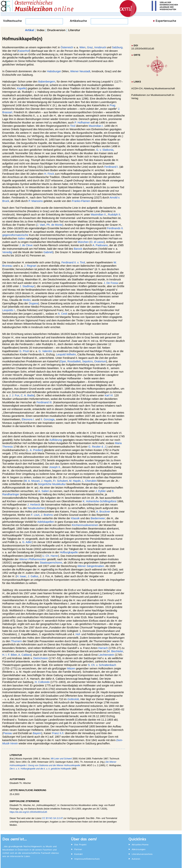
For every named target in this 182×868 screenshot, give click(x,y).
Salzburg (117, 47)
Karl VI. (109, 395)
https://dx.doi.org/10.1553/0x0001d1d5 (28, 812)
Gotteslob (73, 699)
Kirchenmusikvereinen (85, 525)
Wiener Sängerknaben (91, 566)
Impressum (80, 859)
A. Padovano (100, 245)
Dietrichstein (41, 658)
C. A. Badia (28, 395)
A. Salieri (44, 491)
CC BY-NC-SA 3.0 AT (52, 818)
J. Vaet (41, 225)
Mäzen (71, 668)
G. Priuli (24, 351)
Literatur (74, 30)
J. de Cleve (26, 245)
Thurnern (16, 641)
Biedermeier (98, 518)
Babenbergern (47, 82)
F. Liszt (35, 515)
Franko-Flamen (81, 201)
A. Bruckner (103, 512)
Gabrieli (48, 252)
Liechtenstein (106, 655)
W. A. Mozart (32, 481)
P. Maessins (36, 201)
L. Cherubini (89, 481)
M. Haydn (75, 481)
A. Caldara (25, 655)
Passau (8, 733)
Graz (90, 47)
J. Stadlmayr (27, 286)
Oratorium (100, 361)
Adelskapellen (46, 522)
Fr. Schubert (60, 481)
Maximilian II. (99, 215)
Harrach (103, 648)
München (83, 242)
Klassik (75, 518)
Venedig (7, 252)
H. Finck (49, 174)
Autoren (136, 859)
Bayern (37, 733)
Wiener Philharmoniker (33, 559)
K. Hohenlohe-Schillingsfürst (100, 501)
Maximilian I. (96, 126)
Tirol (73, 126)
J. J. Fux (14, 395)
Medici (27, 300)
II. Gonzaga (48, 419)
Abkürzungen (139, 849)
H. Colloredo (42, 682)
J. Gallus (33, 576)
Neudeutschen (36, 508)
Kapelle (21, 88)
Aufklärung (56, 440)
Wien (82, 47)
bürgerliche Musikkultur (52, 484)
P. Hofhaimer (82, 123)
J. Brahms (47, 515)
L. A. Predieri (35, 450)
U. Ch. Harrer (50, 556)
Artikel (30, 30)
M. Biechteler (115, 651)
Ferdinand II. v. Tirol (73, 262)
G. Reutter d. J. (97, 447)
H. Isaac (21, 576)
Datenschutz (93, 859)
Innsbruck (100, 47)
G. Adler (27, 542)
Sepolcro (87, 361)
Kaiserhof (24, 51)
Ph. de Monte (54, 225)
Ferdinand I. (111, 167)
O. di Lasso (97, 242)
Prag (112, 105)
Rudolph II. (114, 215)
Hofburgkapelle (69, 552)
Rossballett (74, 361)
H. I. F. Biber (10, 655)
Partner (78, 849)
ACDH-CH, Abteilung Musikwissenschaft (153, 88)
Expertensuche (166, 20)
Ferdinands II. (115, 228)
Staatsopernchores (51, 563)
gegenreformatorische (15, 235)
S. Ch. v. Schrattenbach (102, 665)
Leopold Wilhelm (66, 354)
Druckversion (56, 30)
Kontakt (78, 854)
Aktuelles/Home (140, 844)
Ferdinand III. (44, 402)
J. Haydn (46, 481)
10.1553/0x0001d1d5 (143, 49)
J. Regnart (30, 266)
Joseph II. (55, 467)
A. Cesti (62, 314)
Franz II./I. (58, 733)
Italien (21, 238)
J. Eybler (101, 491)
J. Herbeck (34, 505)
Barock (78, 249)
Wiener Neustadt (80, 71)
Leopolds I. (9, 310)
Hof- (78, 634)
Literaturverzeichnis (142, 854)
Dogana (34, 303)
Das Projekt (80, 844)
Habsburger (54, 71)
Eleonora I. (28, 419)
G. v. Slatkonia (105, 150)
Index (41, 30)
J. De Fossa (111, 283)
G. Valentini (45, 351)
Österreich (67, 47)
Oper (63, 361)
